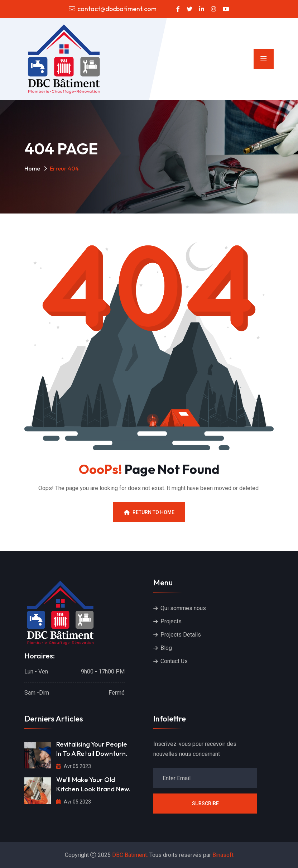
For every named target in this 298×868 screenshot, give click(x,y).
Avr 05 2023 (74, 766)
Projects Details (181, 635)
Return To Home (149, 512)
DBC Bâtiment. (130, 855)
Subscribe (205, 804)
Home (32, 168)
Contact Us (174, 661)
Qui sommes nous (183, 608)
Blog (166, 648)
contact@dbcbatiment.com (117, 9)
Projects (171, 621)
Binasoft (223, 855)
